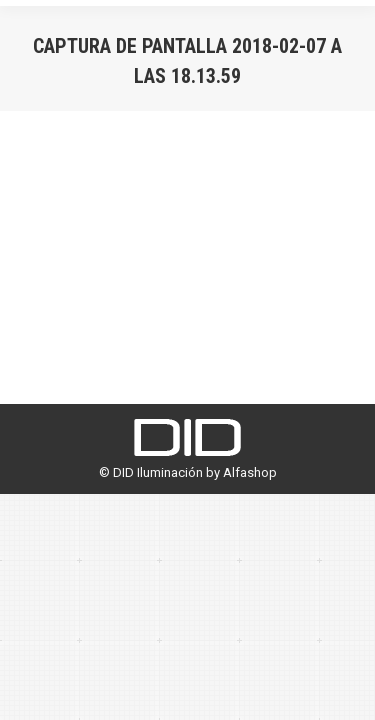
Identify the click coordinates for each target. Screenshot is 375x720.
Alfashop (250, 472)
